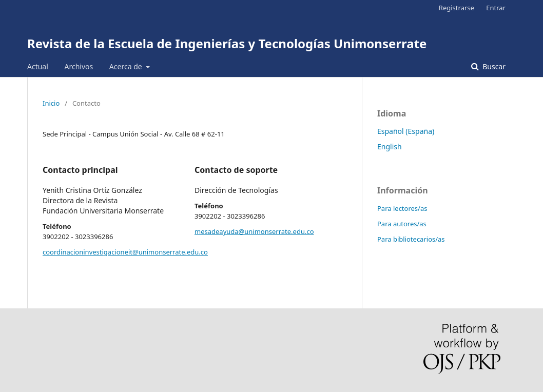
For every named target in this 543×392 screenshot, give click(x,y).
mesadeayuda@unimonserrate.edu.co (254, 231)
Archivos (79, 66)
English (390, 146)
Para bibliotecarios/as (411, 239)
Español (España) (406, 131)
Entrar (496, 8)
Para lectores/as (402, 208)
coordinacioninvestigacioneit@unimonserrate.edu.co (125, 252)
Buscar (493, 66)
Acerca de (127, 66)
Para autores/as (402, 224)
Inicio (51, 103)
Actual (38, 66)
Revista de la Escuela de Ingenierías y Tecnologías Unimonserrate (227, 43)
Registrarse (457, 8)
